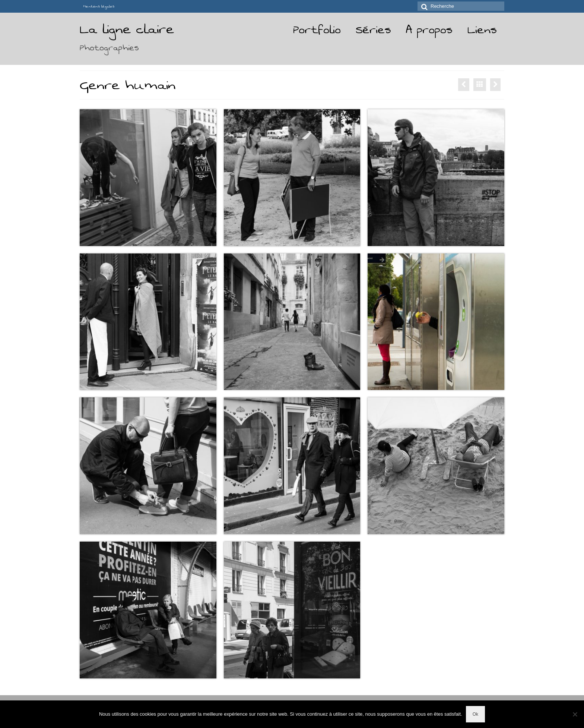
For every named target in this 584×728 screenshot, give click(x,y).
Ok (475, 714)
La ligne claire (127, 29)
